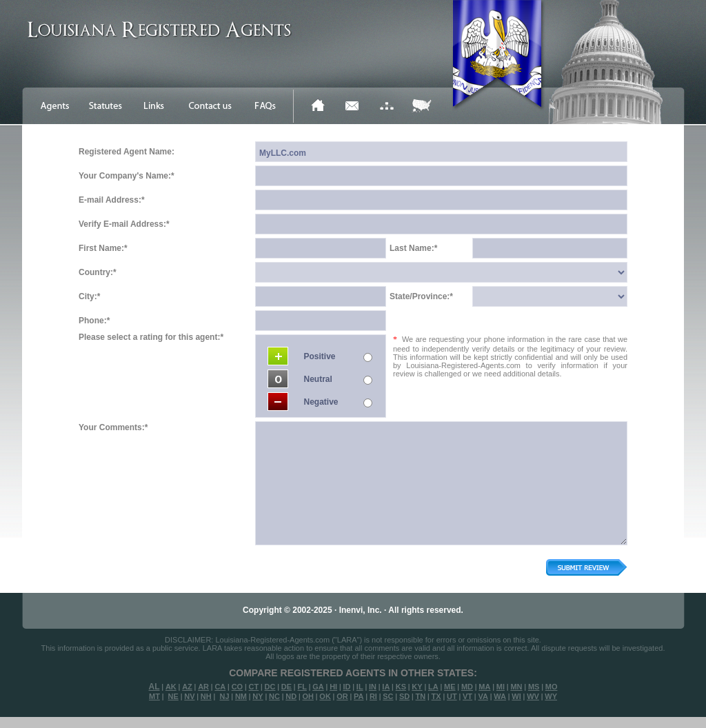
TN (421, 696)
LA (433, 687)
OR (342, 696)
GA (318, 687)
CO (238, 687)
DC (270, 687)
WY (551, 696)
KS (401, 687)
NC (274, 696)
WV (533, 696)
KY (417, 687)
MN (516, 687)
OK (325, 696)
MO (552, 687)
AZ (187, 687)
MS (534, 687)
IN (373, 687)
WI (516, 696)
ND (291, 696)
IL (360, 687)
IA (386, 687)
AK (171, 687)
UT (452, 696)
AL (154, 687)
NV (189, 696)
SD (404, 696)
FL (302, 687)
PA (359, 696)
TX (436, 696)
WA (500, 696)
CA (220, 687)
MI (501, 687)
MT (154, 696)
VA (483, 696)
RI (373, 696)
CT (254, 687)
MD (467, 687)
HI (333, 687)
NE (173, 696)
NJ (224, 696)
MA (484, 687)
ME (450, 687)
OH (308, 696)
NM (241, 696)
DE (286, 687)
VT (467, 696)
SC (388, 696)
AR (203, 687)
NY (258, 696)
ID (346, 687)
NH (206, 696)
